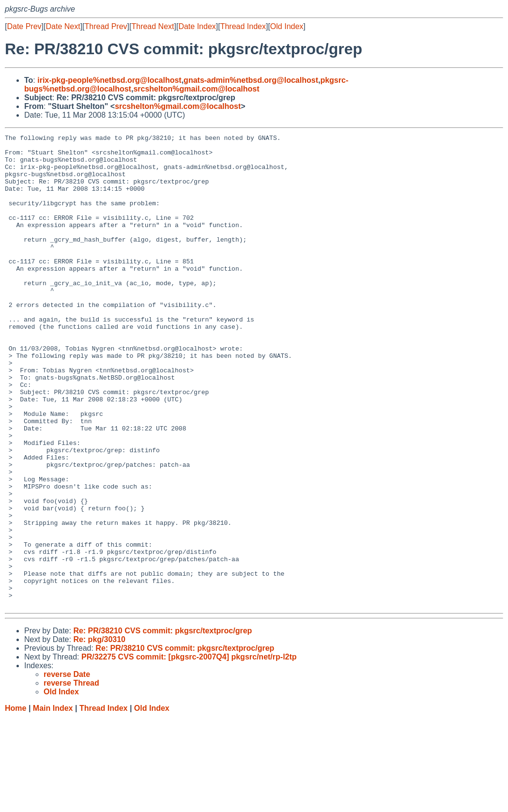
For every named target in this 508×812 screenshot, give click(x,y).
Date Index (197, 26)
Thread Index (243, 26)
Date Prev (24, 26)
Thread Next (153, 26)
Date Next (63, 26)
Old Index (287, 26)
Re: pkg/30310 (99, 734)
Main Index (53, 803)
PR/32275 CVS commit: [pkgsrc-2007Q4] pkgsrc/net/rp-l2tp (189, 751)
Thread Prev (106, 26)
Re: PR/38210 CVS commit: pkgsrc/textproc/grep (162, 725)
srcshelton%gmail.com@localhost (196, 89)
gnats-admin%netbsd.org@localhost (251, 80)
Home (15, 803)
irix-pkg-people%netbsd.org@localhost (109, 80)
